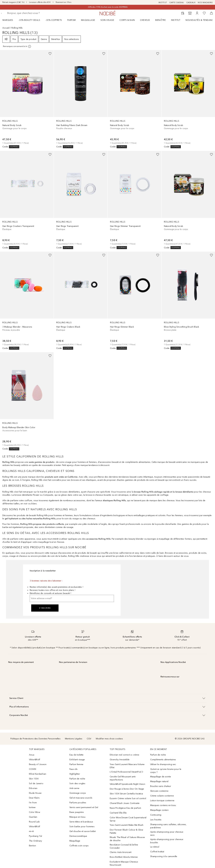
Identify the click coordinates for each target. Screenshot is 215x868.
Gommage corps (78, 793)
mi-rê (31, 831)
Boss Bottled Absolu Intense (124, 857)
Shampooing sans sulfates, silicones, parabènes (168, 826)
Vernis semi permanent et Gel (84, 807)
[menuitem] (10, 20)
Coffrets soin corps (79, 846)
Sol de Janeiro (36, 784)
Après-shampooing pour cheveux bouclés (167, 841)
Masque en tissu (77, 817)
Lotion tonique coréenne (162, 801)
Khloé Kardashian (38, 774)
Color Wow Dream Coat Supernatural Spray (128, 819)
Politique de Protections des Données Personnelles (35, 739)
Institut (176, 20)
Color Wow (34, 812)
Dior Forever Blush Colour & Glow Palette (126, 831)
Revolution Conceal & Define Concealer (124, 846)
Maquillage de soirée (161, 777)
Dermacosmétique (78, 836)
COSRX (33, 769)
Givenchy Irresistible (120, 760)
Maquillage (88, 20)
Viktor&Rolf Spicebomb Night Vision (127, 784)
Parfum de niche (77, 779)
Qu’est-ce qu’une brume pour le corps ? (166, 771)
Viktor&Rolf (34, 760)
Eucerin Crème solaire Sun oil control (128, 798)
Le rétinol (155, 847)
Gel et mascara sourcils (81, 798)
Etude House (35, 793)
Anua (32, 755)
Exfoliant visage (77, 760)
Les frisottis (156, 820)
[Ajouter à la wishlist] (50, 54)
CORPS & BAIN (127, 20)
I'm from (33, 803)
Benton (32, 846)
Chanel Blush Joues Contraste (125, 803)
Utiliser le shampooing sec (163, 764)
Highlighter (75, 774)
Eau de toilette (77, 755)
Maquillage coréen (159, 810)
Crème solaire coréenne (162, 796)
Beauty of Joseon (38, 764)
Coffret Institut (157, 852)
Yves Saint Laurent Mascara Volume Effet (127, 766)
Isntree (32, 807)
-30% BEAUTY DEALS (29, 20)
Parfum (72, 20)
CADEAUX (191, 3)
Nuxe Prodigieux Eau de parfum (125, 808)
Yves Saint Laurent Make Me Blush (127, 825)
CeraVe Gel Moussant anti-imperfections (123, 778)
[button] (107, 698)
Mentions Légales (74, 739)
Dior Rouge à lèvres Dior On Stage (127, 789)
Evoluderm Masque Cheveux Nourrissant (124, 863)
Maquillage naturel (159, 781)
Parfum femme (76, 764)
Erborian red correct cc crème (124, 755)
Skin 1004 (34, 779)
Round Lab (34, 822)
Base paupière (77, 812)
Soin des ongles (77, 784)
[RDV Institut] (183, 13)
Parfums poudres (78, 803)
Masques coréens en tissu (163, 805)
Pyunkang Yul (35, 836)
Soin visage (107, 20)
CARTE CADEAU (177, 3)
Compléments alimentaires (163, 760)
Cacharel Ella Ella (118, 813)
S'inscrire (45, 608)
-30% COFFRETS (54, 20)
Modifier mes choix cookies (109, 739)
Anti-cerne (74, 788)
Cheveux (145, 20)
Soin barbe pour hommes (82, 827)
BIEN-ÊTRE (161, 20)
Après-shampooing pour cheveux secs (167, 833)
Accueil (6, 28)
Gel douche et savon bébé (83, 831)
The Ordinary (35, 841)
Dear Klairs (34, 798)
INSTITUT (163, 3)
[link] (27, 99)
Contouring (156, 815)
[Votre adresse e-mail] (72, 598)
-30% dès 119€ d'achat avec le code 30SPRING (107, 7)
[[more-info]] (17, 46)
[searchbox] (29, 13)
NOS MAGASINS (205, 3)
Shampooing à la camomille (164, 856)
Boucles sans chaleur (161, 786)
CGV (89, 739)
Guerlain (33, 817)
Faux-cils (74, 769)
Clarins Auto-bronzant (121, 852)
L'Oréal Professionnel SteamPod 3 (126, 772)
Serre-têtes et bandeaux (81, 822)
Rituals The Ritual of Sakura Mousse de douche (127, 839)
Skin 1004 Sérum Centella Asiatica (126, 794)
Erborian (33, 788)
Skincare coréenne (159, 791)
